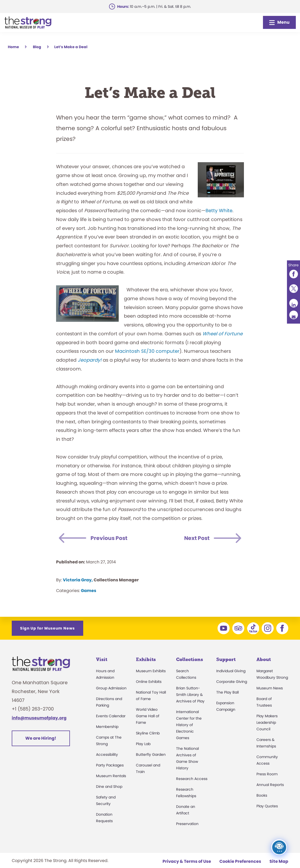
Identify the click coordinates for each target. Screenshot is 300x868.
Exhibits (146, 659)
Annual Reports (270, 785)
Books (262, 795)
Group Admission (111, 688)
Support (226, 659)
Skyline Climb (148, 733)
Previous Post (112, 538)
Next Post (194, 538)
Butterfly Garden (151, 754)
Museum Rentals (111, 776)
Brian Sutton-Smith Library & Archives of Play (190, 695)
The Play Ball (227, 692)
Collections (190, 659)
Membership (107, 727)
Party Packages (110, 765)
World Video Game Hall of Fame (148, 716)
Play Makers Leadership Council (267, 722)
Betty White (219, 210)
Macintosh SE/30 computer (147, 351)
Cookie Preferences (240, 861)
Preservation (187, 824)
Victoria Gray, (78, 580)
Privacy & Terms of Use (187, 861)
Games (89, 591)
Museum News (270, 688)
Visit (102, 659)
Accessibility (107, 754)
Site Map (279, 861)
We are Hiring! (41, 738)
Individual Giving (231, 671)
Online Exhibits (149, 682)
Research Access (192, 779)
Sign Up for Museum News (47, 628)
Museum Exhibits (151, 671)
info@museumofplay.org (39, 718)
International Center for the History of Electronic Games (189, 725)
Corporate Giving (232, 682)
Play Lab (143, 744)
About (264, 659)
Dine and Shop (109, 787)
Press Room (267, 774)
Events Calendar (111, 716)
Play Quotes (267, 806)
